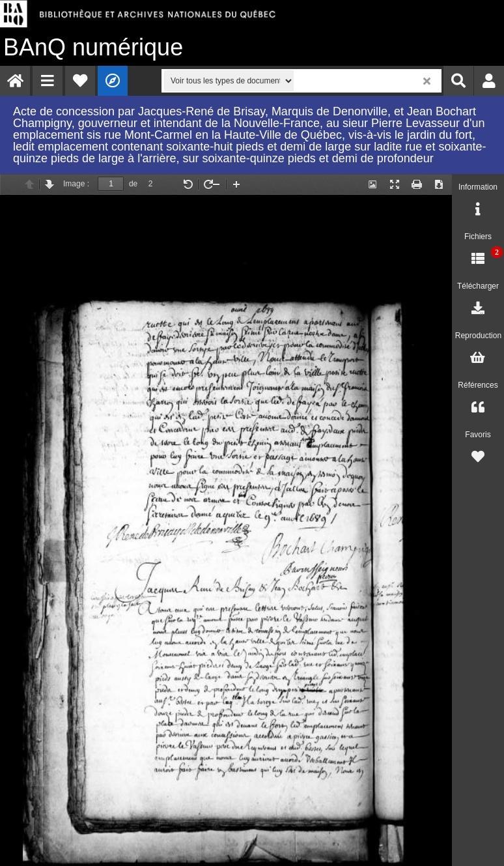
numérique (93, 47)
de (133, 184)
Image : (76, 184)
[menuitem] (15, 81)
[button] (48, 81)
